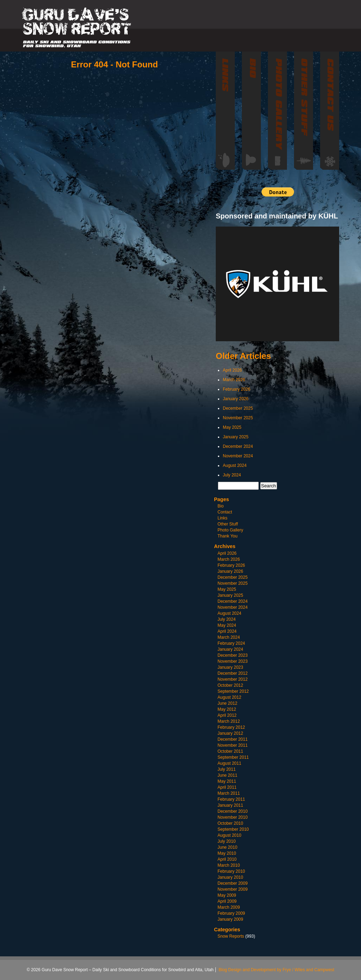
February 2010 (231, 871)
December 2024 (238, 446)
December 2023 (232, 655)
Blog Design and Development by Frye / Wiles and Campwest (276, 970)
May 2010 (227, 853)
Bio (221, 506)
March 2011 (229, 793)
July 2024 (232, 475)
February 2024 (231, 643)
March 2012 (229, 721)
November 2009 (232, 889)
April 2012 (227, 715)
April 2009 (227, 901)
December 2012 (232, 673)
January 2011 (230, 805)
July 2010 (227, 841)
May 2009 (227, 895)
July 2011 (227, 769)
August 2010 (229, 835)
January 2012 (230, 733)
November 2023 (232, 661)
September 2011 (233, 757)
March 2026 (234, 380)
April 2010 (227, 859)
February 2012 (231, 727)
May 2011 (227, 781)
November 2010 (232, 817)
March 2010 (229, 865)
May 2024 (227, 625)
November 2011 (232, 745)
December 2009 (232, 883)
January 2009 (230, 919)
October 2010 (230, 823)
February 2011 (231, 799)
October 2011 (230, 751)
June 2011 (227, 775)
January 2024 (230, 649)
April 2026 (232, 370)
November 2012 (232, 679)
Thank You (228, 536)
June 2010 (227, 847)
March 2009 (229, 907)
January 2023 (230, 667)
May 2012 (227, 709)
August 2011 (229, 763)
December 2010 (232, 811)
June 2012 (227, 703)
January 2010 (230, 877)
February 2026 (237, 389)
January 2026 (236, 399)
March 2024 (229, 637)
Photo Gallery (230, 530)
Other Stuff (228, 524)
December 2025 (238, 408)
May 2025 (232, 427)
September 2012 (233, 691)
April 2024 (227, 631)
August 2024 (235, 465)
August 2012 (229, 697)
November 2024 (238, 456)
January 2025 (236, 437)
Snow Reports (231, 936)
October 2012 (230, 685)
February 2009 (231, 913)
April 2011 (227, 787)
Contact (225, 512)
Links (222, 518)
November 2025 (238, 418)
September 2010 (233, 829)
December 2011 (232, 739)
